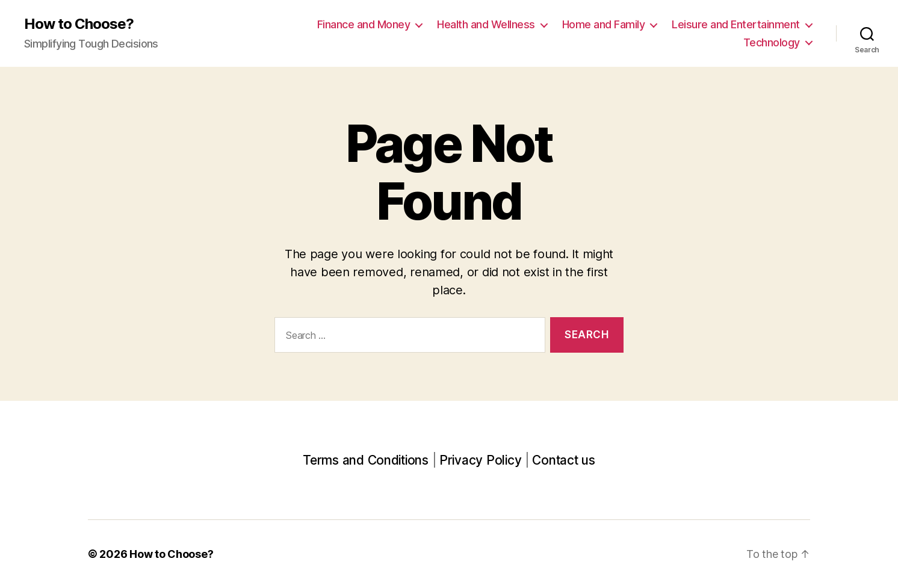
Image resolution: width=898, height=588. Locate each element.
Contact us (563, 460)
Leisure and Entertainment (736, 24)
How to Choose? (79, 24)
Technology (772, 42)
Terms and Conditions (366, 460)
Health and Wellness (486, 24)
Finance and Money (364, 24)
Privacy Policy (480, 460)
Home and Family (604, 24)
